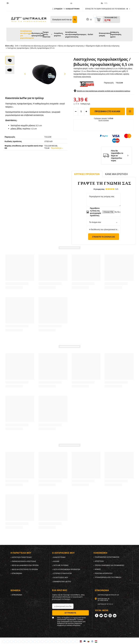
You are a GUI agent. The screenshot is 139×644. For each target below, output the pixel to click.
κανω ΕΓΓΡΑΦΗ (73, 9)
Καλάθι (56, 561)
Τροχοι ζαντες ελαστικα (47, 34)
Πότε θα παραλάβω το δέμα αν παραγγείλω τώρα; (117, 156)
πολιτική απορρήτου (104, 573)
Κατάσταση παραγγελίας (22, 557)
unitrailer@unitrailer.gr (84, 3)
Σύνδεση (58, 9)
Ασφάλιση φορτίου (58, 34)
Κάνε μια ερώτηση (116, 174)
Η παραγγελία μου (21, 553)
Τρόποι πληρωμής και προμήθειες (110, 565)
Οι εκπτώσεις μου (61, 578)
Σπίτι (17, 46)
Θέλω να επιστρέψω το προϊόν (25, 569)
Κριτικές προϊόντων (87, 174)
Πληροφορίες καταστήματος (107, 557)
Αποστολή (99, 561)
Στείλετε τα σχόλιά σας (104, 237)
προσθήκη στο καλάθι (107, 111)
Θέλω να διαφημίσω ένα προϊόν (25, 565)
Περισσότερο (56, 148)
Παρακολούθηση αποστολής (24, 561)
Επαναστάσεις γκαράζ (105, 34)
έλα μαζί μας (60, 590)
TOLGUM (119, 83)
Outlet (90, 34)
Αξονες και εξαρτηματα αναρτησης (71, 46)
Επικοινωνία (17, 573)
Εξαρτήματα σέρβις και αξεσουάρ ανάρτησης (103, 46)
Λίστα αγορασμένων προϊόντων (67, 569)
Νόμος (98, 569)
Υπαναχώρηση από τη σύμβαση (108, 577)
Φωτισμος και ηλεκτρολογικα (38, 34)
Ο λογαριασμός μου (63, 553)
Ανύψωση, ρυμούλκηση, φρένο (116, 34)
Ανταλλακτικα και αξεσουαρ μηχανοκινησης (72, 34)
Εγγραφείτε (70, 613)
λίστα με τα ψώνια (61, 565)
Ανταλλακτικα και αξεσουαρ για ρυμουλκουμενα (27, 34)
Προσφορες (81, 34)
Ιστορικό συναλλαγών (63, 573)
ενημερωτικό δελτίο (62, 582)
